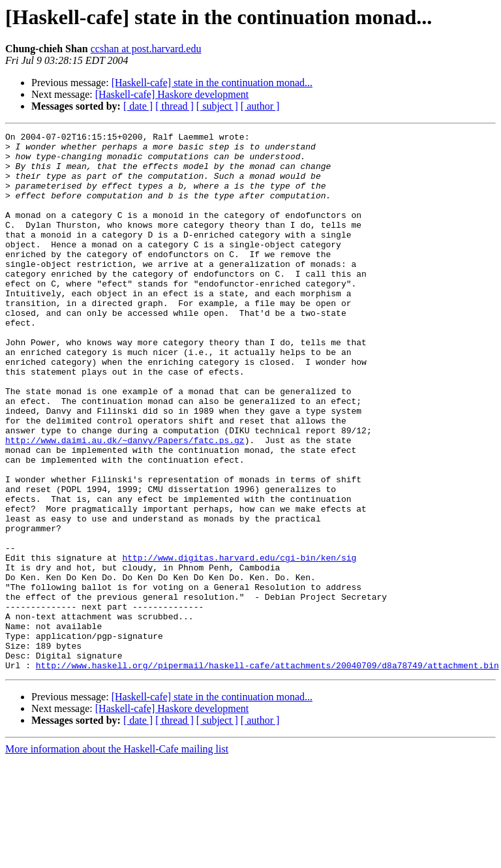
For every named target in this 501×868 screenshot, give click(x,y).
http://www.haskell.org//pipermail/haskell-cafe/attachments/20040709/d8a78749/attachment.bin (267, 773)
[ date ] (138, 106)
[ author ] (260, 106)
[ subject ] (217, 106)
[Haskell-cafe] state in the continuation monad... (212, 83)
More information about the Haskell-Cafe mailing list (117, 857)
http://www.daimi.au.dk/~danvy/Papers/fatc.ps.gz (125, 503)
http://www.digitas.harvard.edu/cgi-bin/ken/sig (239, 643)
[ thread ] (175, 106)
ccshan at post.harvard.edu (146, 49)
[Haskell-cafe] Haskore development (172, 94)
